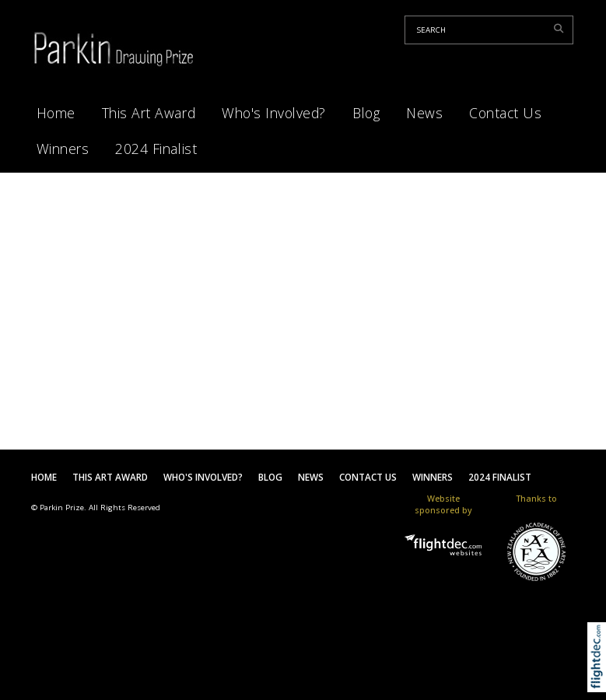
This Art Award (149, 113)
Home (56, 113)
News (424, 113)
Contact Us (505, 113)
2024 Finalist (156, 149)
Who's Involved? (274, 113)
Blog (366, 113)
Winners (63, 149)
